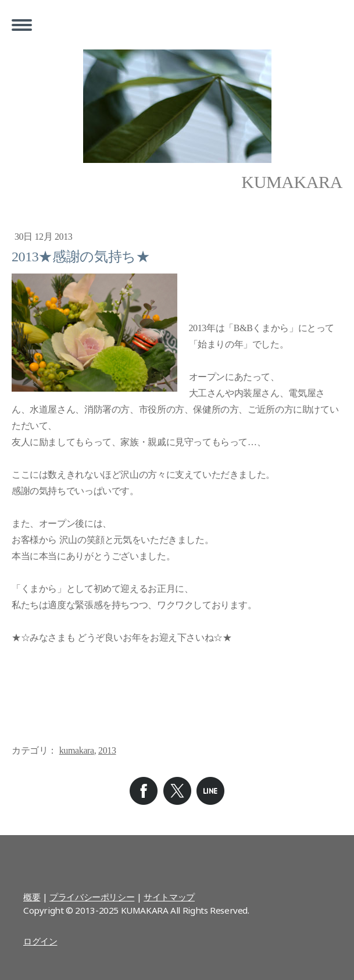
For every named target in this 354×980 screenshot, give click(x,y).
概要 (32, 897)
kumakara (77, 750)
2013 (107, 750)
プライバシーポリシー (92, 897)
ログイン (40, 941)
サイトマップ (169, 897)
